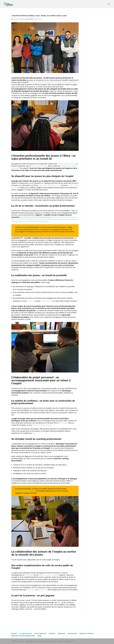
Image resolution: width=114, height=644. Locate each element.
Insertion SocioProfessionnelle (23, 636)
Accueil (14, 633)
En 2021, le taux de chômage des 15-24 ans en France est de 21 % (53, 82)
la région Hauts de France (67, 164)
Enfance (52, 633)
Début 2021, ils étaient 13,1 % (50, 185)
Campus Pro (42, 590)
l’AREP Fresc (31, 590)
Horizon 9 (31, 301)
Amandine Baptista (19, 19)
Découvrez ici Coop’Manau (25, 491)
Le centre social (26, 633)
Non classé (38, 19)
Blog (39, 636)
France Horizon (46, 301)
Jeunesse (62, 633)
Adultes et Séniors (87, 633)
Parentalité (72, 633)
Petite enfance (40, 633)
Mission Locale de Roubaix (42, 425)
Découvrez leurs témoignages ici (27, 234)
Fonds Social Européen (39, 166)
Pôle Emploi (63, 423)
